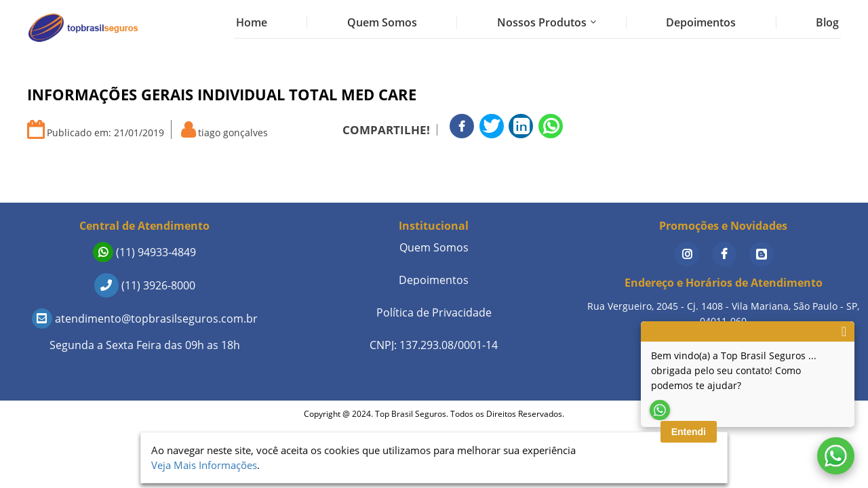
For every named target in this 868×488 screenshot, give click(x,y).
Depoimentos (701, 22)
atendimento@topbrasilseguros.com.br (145, 319)
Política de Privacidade (434, 312)
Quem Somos (382, 22)
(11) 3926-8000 (145, 285)
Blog (827, 22)
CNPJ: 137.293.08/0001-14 (434, 345)
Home (252, 22)
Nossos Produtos (542, 22)
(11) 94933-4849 (144, 252)
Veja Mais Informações (204, 465)
